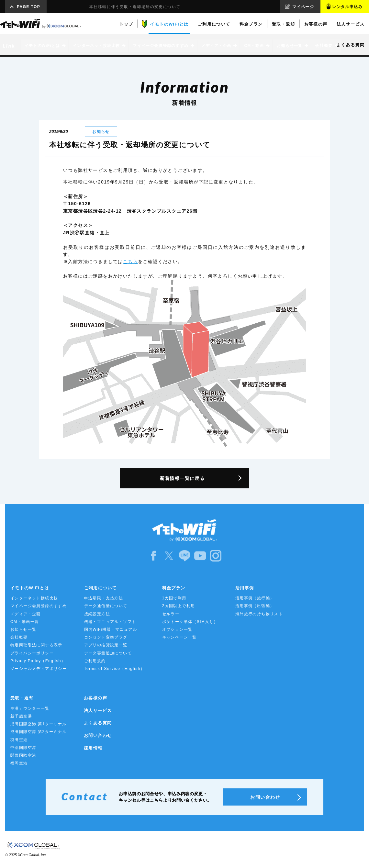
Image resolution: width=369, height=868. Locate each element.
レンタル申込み (347, 7)
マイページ (303, 7)
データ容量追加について (108, 653)
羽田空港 (19, 740)
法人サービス (98, 711)
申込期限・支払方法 (104, 598)
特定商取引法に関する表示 (36, 645)
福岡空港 (19, 763)
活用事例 (245, 588)
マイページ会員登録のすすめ (39, 606)
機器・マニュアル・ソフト (110, 622)
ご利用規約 (95, 661)
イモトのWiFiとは (30, 588)
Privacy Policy (38, 661)
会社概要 (19, 637)
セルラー (171, 614)
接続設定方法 (97, 614)
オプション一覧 (177, 629)
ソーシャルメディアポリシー (39, 669)
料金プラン (174, 588)
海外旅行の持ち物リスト (259, 614)
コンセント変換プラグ (106, 637)
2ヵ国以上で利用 (179, 606)
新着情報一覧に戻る (182, 478)
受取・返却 (22, 698)
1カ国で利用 (174, 598)
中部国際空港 (23, 748)
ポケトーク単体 (190, 622)
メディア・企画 (26, 614)
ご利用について (101, 588)
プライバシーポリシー (32, 653)
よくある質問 (98, 723)
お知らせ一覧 (23, 629)
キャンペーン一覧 (179, 637)
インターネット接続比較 (34, 598)
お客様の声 (95, 698)
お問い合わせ (98, 735)
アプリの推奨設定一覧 (106, 645)
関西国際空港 (23, 755)
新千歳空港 (21, 716)
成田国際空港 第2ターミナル (39, 732)
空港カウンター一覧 (30, 708)
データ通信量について (106, 606)
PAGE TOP (28, 7)
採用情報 (93, 748)
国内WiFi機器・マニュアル (111, 629)
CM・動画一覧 (25, 622)
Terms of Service (115, 669)
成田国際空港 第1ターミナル (39, 724)
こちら (130, 262)
